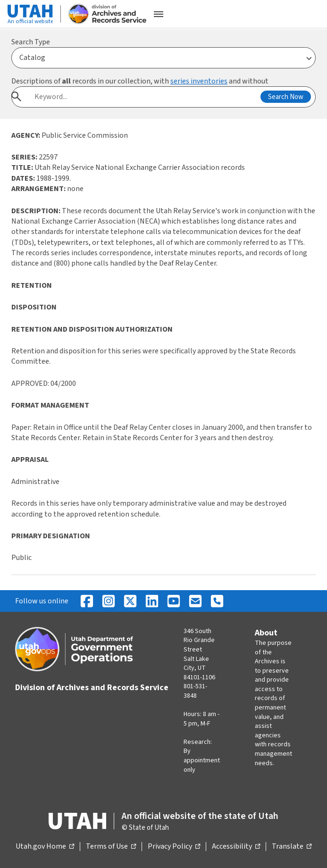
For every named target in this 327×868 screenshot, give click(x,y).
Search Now (286, 97)
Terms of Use (111, 847)
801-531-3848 (195, 691)
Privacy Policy (174, 847)
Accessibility (236, 847)
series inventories (199, 81)
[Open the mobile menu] (159, 14)
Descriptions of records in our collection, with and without (140, 81)
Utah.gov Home (45, 847)
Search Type (31, 42)
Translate (292, 847)
